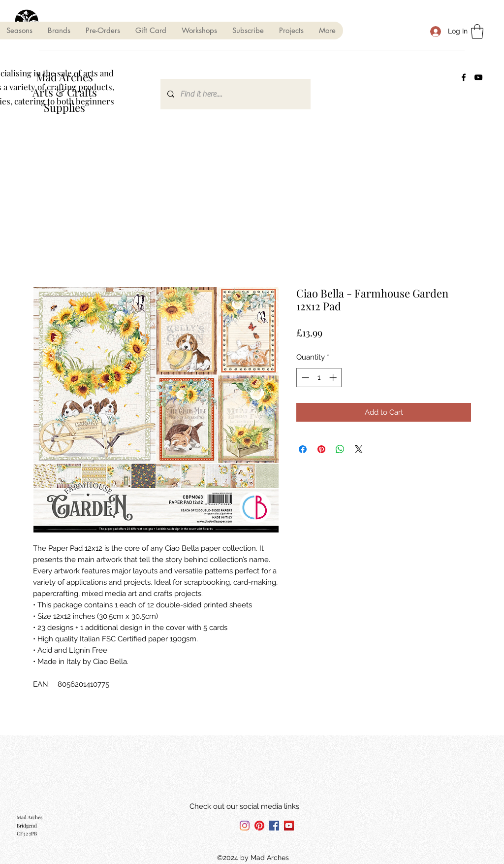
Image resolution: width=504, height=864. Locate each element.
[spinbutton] (319, 378)
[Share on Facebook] (303, 449)
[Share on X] (359, 449)
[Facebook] (464, 77)
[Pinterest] (259, 826)
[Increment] (334, 378)
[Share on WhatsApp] (340, 449)
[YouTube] (478, 77)
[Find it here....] (235, 94)
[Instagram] (245, 826)
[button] (59, 31)
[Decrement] (304, 378)
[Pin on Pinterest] (321, 449)
